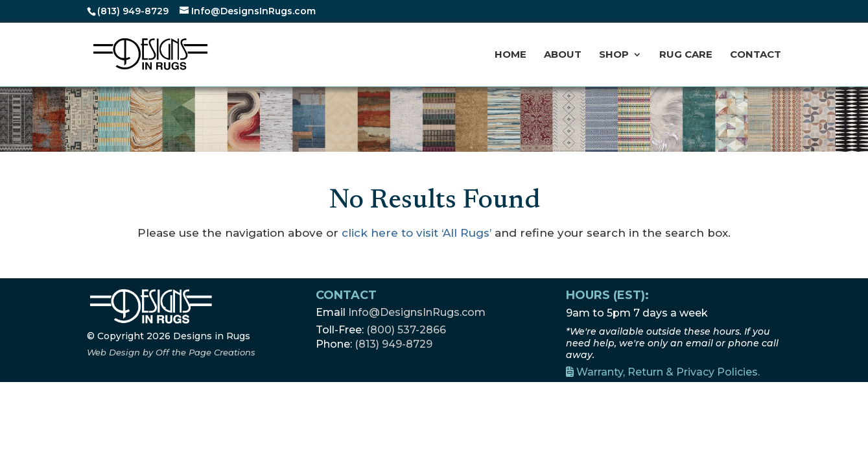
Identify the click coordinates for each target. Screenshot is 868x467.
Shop (614, 55)
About (563, 55)
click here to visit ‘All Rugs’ (416, 233)
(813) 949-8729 (133, 11)
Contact (756, 55)
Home (510, 55)
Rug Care (686, 55)
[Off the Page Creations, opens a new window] (171, 352)
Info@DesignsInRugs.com (417, 312)
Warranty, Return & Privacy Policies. (663, 372)
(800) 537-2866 (406, 330)
